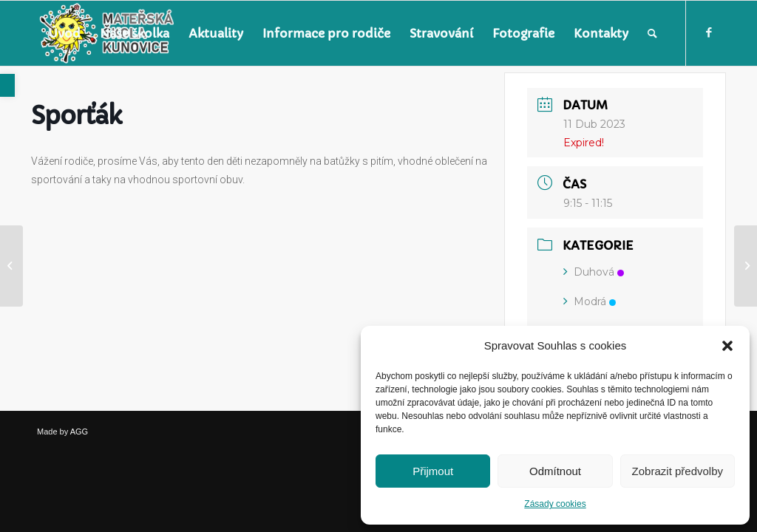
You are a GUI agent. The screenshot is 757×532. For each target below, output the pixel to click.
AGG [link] (79, 432)
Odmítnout (555, 471)
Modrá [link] (590, 301)
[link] (7, 85)
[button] (727, 346)
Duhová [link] (594, 272)
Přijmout (433, 471)
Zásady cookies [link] (555, 504)
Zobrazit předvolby (678, 471)
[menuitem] (64, 33)
